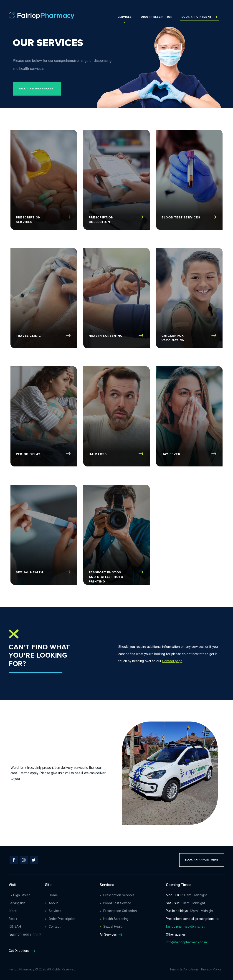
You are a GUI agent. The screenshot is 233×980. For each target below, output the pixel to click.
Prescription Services (119, 895)
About (53, 903)
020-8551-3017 (25, 935)
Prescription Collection (120, 911)
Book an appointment (202, 860)
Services (125, 17)
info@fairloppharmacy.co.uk (187, 942)
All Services (112, 935)
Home (53, 895)
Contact (55, 927)
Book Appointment (199, 17)
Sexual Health (113, 927)
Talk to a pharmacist (37, 89)
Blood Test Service (117, 903)
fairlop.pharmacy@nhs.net (185, 927)
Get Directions (23, 951)
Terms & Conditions (184, 969)
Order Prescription (157, 17)
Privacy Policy (211, 969)
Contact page (172, 661)
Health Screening (116, 919)
